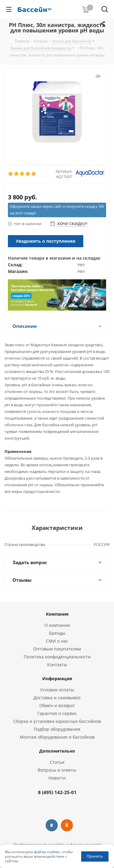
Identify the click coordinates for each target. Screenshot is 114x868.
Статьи (57, 762)
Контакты (57, 665)
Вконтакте (52, 825)
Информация (57, 678)
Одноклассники (67, 825)
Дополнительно (57, 751)
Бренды (57, 633)
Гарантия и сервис (57, 713)
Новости (57, 778)
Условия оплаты (57, 690)
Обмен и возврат (57, 705)
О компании (57, 625)
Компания (57, 614)
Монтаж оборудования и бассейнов (57, 737)
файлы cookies (47, 852)
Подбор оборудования (57, 729)
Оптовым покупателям (57, 649)
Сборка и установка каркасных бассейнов (57, 721)
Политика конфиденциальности (57, 657)
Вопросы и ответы (57, 770)
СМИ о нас (57, 641)
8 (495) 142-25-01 (57, 792)
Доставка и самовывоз (57, 698)
